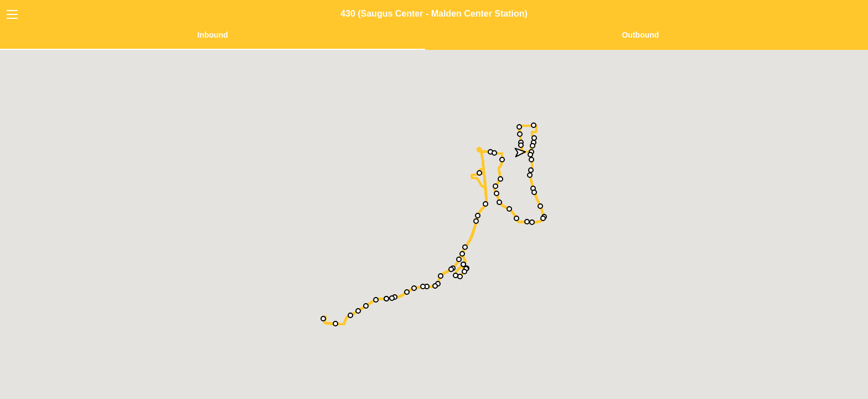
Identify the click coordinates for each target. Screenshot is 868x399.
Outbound (640, 35)
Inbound (213, 35)
